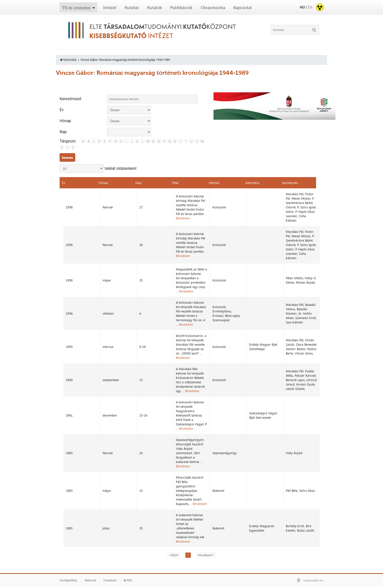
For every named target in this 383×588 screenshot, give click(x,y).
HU (302, 7)
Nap (63, 132)
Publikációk (181, 8)
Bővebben (182, 216)
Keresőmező (70, 99)
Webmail (90, 563)
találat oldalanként (98, 168)
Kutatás (132, 8)
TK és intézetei (76, 8)
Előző (175, 538)
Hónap (65, 121)
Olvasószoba (213, 8)
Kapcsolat (243, 8)
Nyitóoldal (68, 60)
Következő (205, 538)
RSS (128, 563)
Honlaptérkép (68, 563)
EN (310, 7)
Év (62, 110)
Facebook (110, 563)
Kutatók (154, 8)
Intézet (110, 8)
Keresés (67, 158)
